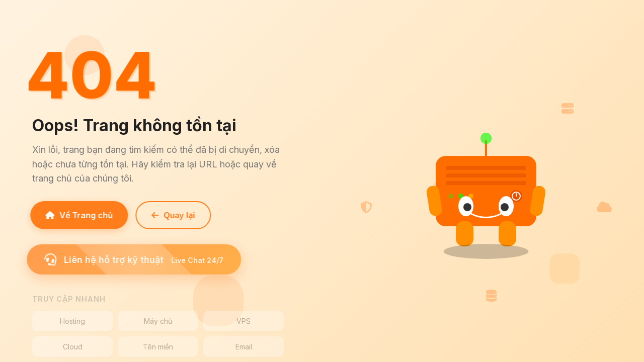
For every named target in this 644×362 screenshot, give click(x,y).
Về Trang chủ (77, 215)
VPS (244, 321)
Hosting (72, 321)
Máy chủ (158, 321)
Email (244, 347)
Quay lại (171, 215)
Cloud (73, 347)
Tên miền (158, 347)
